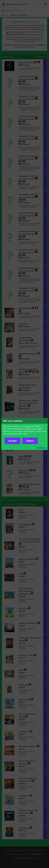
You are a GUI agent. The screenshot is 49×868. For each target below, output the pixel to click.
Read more (42, 448)
